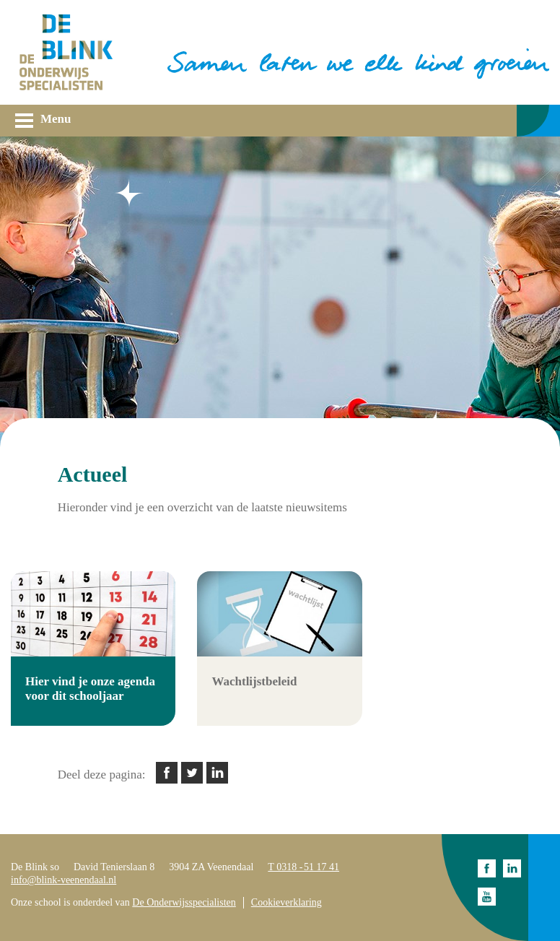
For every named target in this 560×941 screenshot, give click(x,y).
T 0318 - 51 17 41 (303, 867)
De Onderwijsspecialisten (184, 902)
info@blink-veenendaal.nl (64, 880)
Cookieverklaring (286, 902)
